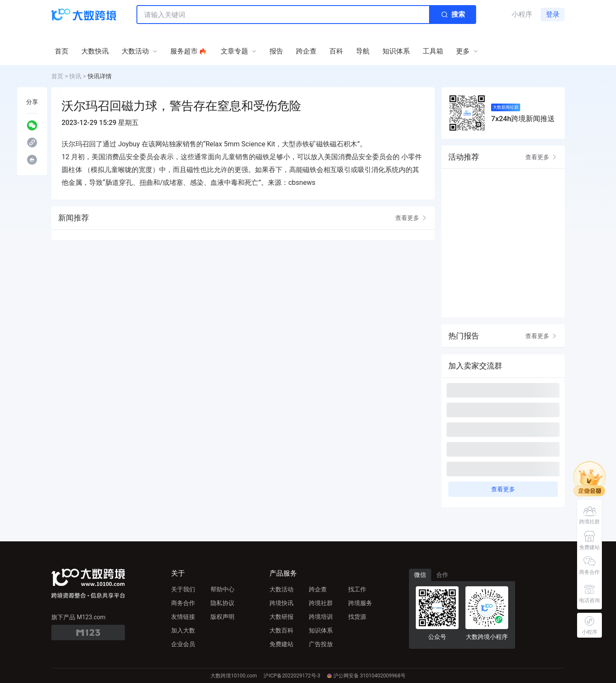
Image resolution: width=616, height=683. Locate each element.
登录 (553, 14)
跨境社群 (321, 603)
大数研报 (281, 617)
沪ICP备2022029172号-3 (292, 676)
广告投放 (321, 644)
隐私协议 (222, 603)
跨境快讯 (281, 603)
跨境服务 (360, 603)
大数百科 (281, 630)
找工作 (357, 589)
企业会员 (183, 644)
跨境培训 (321, 617)
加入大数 (183, 630)
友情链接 (183, 617)
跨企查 (318, 589)
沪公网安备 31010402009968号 (366, 676)
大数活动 (281, 589)
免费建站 (281, 644)
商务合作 (183, 603)
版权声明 (222, 617)
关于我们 (183, 589)
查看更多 (412, 218)
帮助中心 (222, 589)
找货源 (357, 617)
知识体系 (321, 630)
